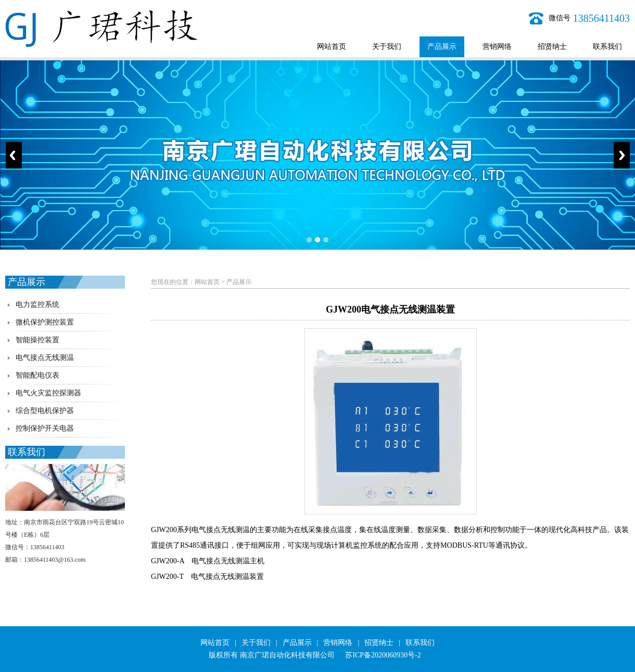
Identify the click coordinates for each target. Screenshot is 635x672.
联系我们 (607, 47)
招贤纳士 (552, 47)
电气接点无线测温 (45, 358)
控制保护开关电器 (45, 428)
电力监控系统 (37, 305)
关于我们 (387, 47)
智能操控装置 (37, 340)
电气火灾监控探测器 (48, 393)
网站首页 (332, 47)
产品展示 (442, 47)
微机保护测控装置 (45, 322)
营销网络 (497, 47)
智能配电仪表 (37, 375)
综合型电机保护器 (45, 411)
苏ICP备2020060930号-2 (383, 655)
